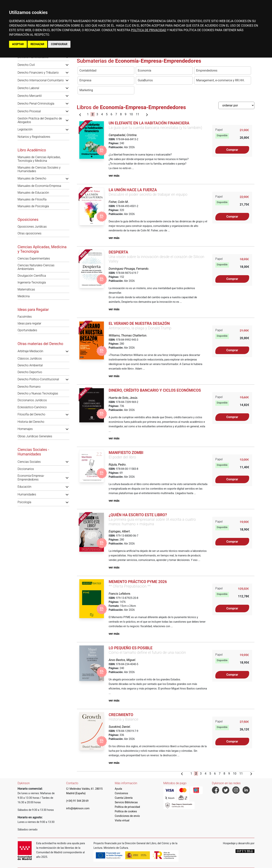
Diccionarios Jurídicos (32, 400)
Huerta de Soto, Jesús (123, 398)
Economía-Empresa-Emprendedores (31, 478)
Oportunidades (27, 330)
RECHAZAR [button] (37, 44)
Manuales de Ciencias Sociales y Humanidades (39, 169)
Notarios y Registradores (34, 137)
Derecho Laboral (28, 88)
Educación (24, 487)
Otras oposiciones (29, 233)
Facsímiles (25, 317)
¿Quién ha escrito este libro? (138, 515)
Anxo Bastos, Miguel (122, 660)
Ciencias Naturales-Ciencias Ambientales (36, 267)
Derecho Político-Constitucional (38, 379)
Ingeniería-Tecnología (32, 282)
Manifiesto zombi (126, 453)
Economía (144, 70)
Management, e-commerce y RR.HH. (220, 80)
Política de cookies (126, 811)
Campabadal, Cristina (122, 135)
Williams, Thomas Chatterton (127, 335)
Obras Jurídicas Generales (35, 436)
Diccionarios (26, 469)
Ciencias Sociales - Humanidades (33, 452)
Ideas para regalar (29, 323)
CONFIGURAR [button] (59, 44)
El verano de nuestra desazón (139, 323)
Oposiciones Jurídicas (32, 227)
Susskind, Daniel (119, 727)
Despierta (118, 252)
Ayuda (118, 789)
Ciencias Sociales (29, 462)
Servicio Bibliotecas (126, 802)
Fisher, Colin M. (119, 202)
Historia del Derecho (31, 422)
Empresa (85, 80)
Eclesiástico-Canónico (32, 407)
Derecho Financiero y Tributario (38, 73)
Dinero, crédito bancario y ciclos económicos (155, 390)
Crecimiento (121, 715)
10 (131, 114)
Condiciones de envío (127, 816)
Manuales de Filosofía (32, 199)
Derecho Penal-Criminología (36, 104)
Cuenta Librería (124, 798)
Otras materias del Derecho (40, 344)
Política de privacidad (127, 807)
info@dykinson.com (78, 808)
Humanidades (27, 494)
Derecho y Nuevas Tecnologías (38, 393)
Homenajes (25, 429)
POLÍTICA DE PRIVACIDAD (149, 30)
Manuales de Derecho (32, 178)
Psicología (24, 502)
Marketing (86, 90)
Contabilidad (88, 70)
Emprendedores (207, 70)
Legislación (25, 129)
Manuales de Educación (33, 193)
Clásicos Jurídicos (30, 359)
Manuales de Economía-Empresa (39, 186)
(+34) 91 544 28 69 (77, 801)
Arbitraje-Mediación (30, 351)
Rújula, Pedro (117, 465)
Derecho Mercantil (30, 96)
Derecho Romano (29, 387)
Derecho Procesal (29, 111)
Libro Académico (32, 150)
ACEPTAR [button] (18, 44)
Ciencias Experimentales (34, 258)
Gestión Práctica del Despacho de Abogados (40, 120)
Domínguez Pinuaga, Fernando (129, 269)
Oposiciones (28, 220)
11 (138, 114)
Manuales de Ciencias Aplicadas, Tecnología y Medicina (39, 159)
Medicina (24, 296)
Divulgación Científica (32, 276)
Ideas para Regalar (33, 310)
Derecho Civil (26, 65)
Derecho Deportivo (30, 372)
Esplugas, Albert (119, 531)
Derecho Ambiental (30, 365)
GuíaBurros (145, 80)
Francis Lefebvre (119, 594)
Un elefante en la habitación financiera (149, 123)
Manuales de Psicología (33, 206)
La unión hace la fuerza (133, 190)
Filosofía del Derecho (31, 414)
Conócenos (121, 793)
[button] (67, 65)
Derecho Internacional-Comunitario (41, 80)
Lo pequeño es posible (131, 648)
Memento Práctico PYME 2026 (138, 582)
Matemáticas (26, 289)
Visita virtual (122, 820)
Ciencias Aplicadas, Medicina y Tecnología (42, 249)
